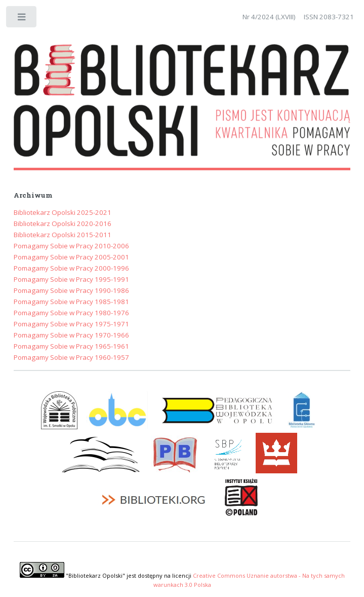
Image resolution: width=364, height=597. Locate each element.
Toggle (22, 19)
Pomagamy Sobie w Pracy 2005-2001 (71, 257)
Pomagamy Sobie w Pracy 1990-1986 (71, 290)
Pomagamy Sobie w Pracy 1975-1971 (71, 324)
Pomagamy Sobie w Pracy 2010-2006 (71, 246)
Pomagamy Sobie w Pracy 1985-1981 (71, 302)
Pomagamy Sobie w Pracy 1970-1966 (71, 335)
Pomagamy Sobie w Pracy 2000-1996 (71, 268)
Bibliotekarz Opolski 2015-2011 (63, 235)
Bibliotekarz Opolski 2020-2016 (63, 223)
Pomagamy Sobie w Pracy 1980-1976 (71, 313)
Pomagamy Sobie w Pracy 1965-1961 (71, 346)
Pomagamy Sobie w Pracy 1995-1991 (71, 279)
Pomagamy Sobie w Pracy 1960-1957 (71, 357)
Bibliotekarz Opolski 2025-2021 (63, 212)
